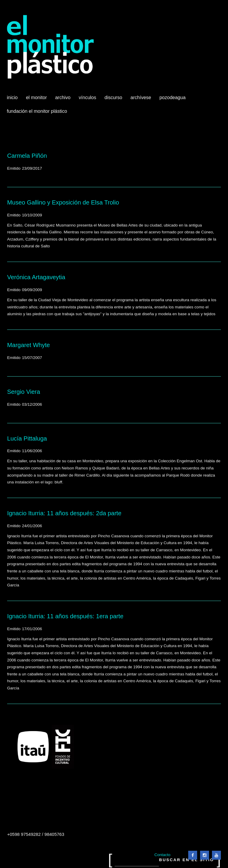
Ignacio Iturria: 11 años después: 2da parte (64, 513)
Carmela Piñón (27, 156)
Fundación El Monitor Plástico (37, 111)
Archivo (64, 100)
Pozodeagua (173, 100)
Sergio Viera (24, 392)
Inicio (12, 97)
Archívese (141, 97)
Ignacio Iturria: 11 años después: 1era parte (65, 616)
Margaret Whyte (28, 345)
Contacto (162, 855)
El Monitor (37, 100)
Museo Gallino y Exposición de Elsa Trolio (63, 202)
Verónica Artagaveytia (36, 277)
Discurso (113, 97)
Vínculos (88, 100)
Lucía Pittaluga (27, 438)
